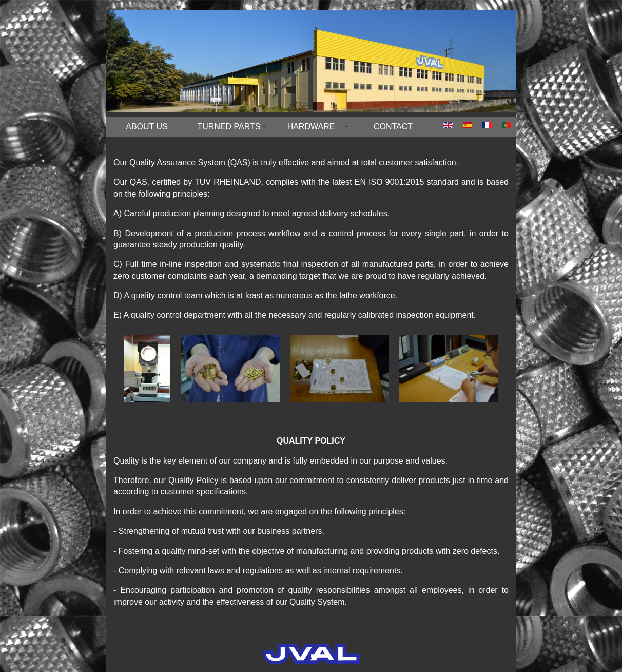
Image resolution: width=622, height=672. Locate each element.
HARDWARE (311, 127)
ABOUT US (147, 127)
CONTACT (393, 127)
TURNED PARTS (229, 127)
